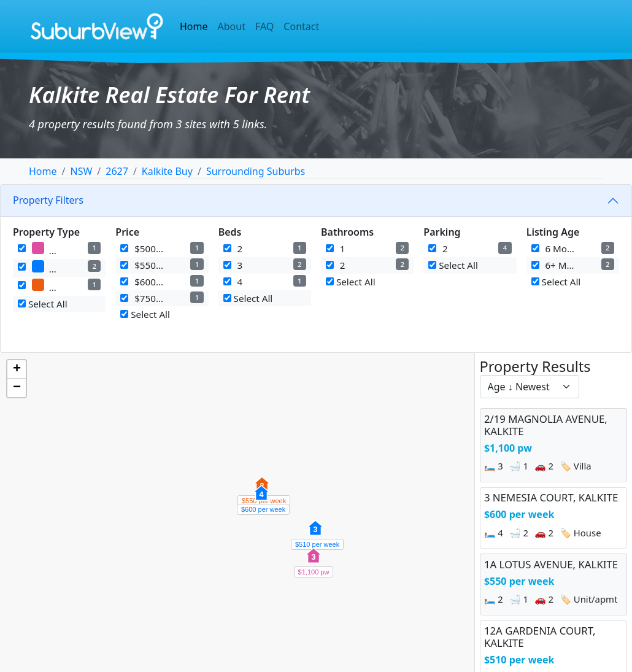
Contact (301, 26)
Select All (43, 304)
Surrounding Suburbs (256, 171)
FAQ (264, 26)
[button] (314, 562)
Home (194, 26)
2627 (117, 171)
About (232, 26)
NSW (81, 171)
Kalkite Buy (167, 171)
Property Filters (48, 200)
